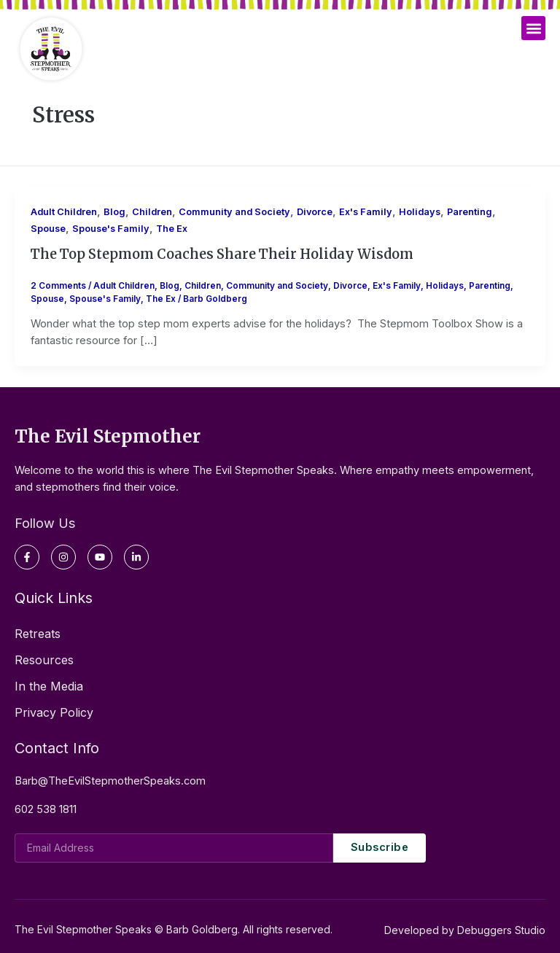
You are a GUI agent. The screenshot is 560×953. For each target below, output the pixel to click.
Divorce (315, 212)
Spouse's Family (111, 229)
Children (152, 212)
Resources (44, 660)
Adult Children (64, 212)
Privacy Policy (54, 712)
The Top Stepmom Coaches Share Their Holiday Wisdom (222, 254)
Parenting (470, 212)
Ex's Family (366, 212)
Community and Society (234, 212)
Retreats (38, 634)
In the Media (49, 686)
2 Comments (58, 286)
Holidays (420, 212)
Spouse (48, 229)
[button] (533, 28)
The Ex (172, 229)
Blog (114, 212)
